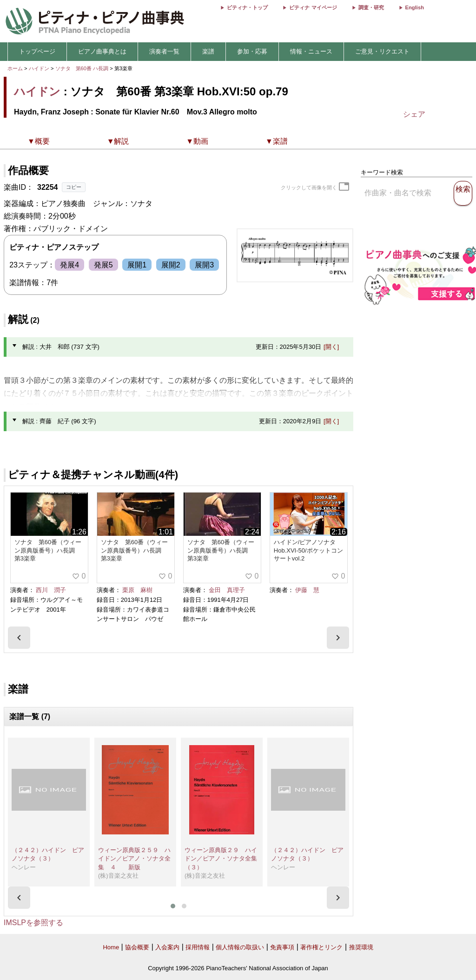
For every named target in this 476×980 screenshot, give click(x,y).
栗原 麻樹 (137, 590)
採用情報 (198, 947)
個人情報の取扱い (240, 947)
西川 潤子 (51, 590)
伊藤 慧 (307, 590)
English (415, 7)
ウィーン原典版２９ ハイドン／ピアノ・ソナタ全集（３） (221, 859)
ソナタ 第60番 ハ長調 (82, 68)
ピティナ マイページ (313, 7)
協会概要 (137, 947)
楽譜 (208, 51)
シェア (414, 114)
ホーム (15, 68)
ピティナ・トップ (247, 7)
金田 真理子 (227, 590)
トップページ (37, 51)
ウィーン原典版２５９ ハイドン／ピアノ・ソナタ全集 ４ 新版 (134, 859)
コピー (74, 187)
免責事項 (282, 947)
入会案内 (167, 947)
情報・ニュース (311, 51)
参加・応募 (252, 51)
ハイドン (39, 68)
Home (111, 947)
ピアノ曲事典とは (102, 51)
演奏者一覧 (164, 51)
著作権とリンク (321, 947)
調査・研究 (371, 7)
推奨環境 (361, 947)
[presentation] (19, 638)
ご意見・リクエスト (382, 51)
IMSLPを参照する (33, 923)
